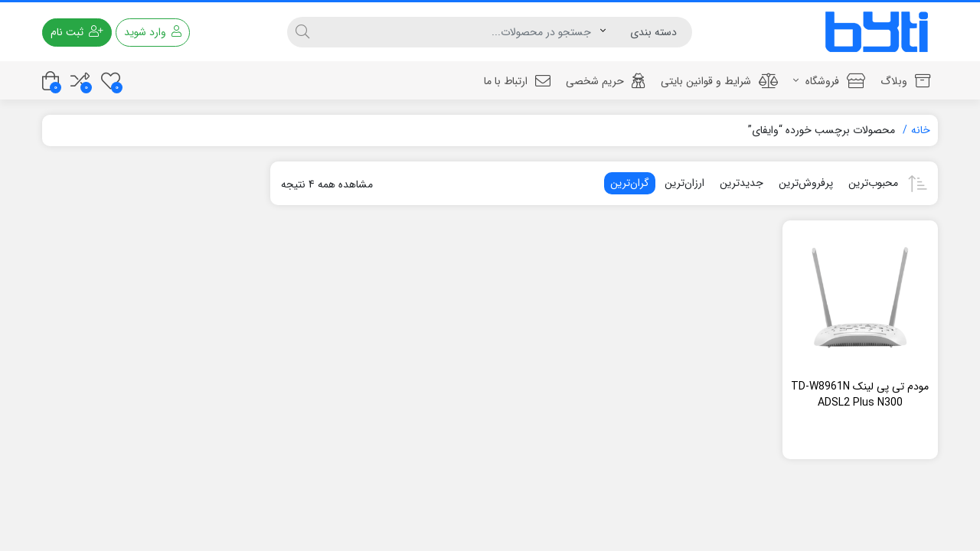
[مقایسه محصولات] (80, 81)
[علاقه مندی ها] (111, 81)
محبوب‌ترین (873, 183)
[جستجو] (459, 32)
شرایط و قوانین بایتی (719, 81)
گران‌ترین (630, 183)
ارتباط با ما (517, 81)
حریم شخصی (606, 81)
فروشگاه (829, 81)
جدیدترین (742, 183)
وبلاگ (905, 81)
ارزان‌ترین (684, 183)
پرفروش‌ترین (806, 183)
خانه (921, 130)
